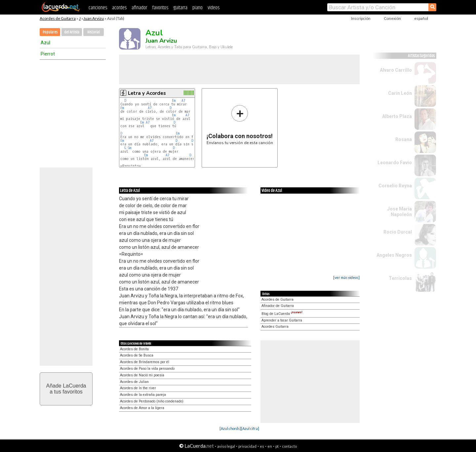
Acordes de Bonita (134, 349)
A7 (183, 101)
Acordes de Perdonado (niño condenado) (152, 401)
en (270, 446)
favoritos (160, 8)
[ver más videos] (346, 277)
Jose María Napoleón (399, 212)
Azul (45, 43)
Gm (130, 148)
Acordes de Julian (134, 382)
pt (277, 446)
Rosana (404, 139)
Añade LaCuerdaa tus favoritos (66, 389)
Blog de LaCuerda (282, 314)
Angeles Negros (394, 255)
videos (214, 8)
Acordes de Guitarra (58, 18)
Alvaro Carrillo (396, 70)
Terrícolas (400, 278)
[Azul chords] (230, 428)
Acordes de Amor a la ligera (142, 408)
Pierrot (48, 54)
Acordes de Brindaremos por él (145, 362)
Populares (50, 32)
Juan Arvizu (94, 18)
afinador (139, 8)
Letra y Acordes (147, 93)
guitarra (180, 8)
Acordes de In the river (138, 388)
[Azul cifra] (250, 428)
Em (174, 101)
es (262, 446)
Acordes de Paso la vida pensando (147, 369)
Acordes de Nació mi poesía (142, 375)
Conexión (392, 18)
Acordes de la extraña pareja (143, 395)
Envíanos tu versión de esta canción (240, 125)
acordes (119, 8)
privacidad (247, 446)
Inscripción (361, 18)
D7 (193, 141)
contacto (289, 446)
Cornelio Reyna (395, 186)
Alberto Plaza (397, 116)
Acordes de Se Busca (137, 355)
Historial (94, 32)
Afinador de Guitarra (278, 306)
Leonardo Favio (395, 163)
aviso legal (226, 446)
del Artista (72, 32)
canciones (98, 8)
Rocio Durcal (398, 232)
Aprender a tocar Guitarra (282, 320)
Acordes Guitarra (275, 327)
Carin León (400, 93)
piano (198, 8)
